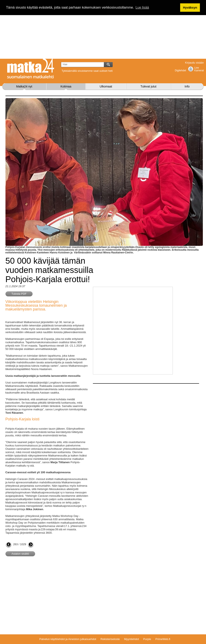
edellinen (9, 545)
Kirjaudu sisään (195, 63)
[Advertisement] (103, 29)
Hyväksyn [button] (190, 8)
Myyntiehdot (131, 639)
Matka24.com (31, 69)
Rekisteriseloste (110, 639)
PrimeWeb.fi (163, 639)
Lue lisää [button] (142, 7)
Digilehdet (180, 70)
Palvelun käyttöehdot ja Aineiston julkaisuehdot (68, 639)
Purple (147, 639)
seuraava (31, 545)
